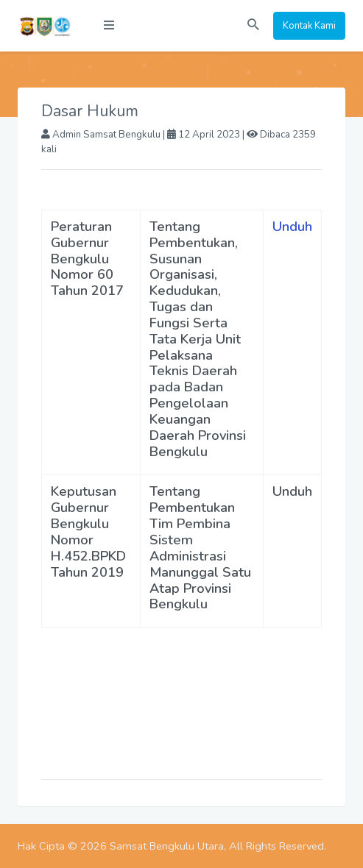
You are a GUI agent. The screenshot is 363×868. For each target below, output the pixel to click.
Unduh (292, 227)
